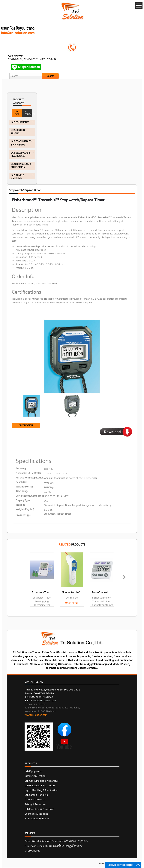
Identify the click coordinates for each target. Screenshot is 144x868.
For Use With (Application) (30, 478)
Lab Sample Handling (36, 795)
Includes (20, 505)
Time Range (22, 491)
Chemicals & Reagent (36, 814)
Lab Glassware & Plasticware (40, 786)
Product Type (23, 515)
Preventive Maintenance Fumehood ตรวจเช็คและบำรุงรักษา (56, 841)
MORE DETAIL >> (72, 605)
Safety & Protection (35, 804)
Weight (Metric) (24, 487)
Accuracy (21, 469)
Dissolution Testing (35, 776)
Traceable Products (35, 800)
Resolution (22, 482)
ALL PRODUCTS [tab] (28, 113)
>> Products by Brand (37, 819)
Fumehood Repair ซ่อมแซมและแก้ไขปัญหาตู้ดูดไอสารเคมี (54, 846)
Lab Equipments (34, 771)
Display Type (23, 500)
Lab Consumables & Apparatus (42, 781)
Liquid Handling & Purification (41, 790)
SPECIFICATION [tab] (26, 425)
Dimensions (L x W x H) (28, 473)
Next (123, 581)
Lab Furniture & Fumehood (39, 809)
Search (51, 76)
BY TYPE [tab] (17, 113)
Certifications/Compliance (30, 496)
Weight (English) (25, 509)
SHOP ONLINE (32, 851)
